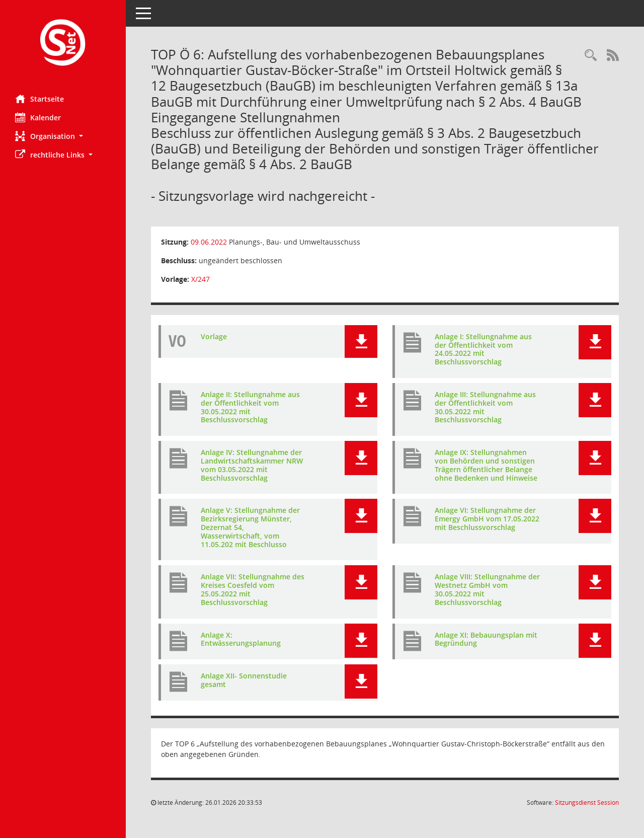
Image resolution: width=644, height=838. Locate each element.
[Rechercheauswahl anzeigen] (591, 56)
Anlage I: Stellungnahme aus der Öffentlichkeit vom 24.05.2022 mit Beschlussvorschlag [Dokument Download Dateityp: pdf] (483, 349)
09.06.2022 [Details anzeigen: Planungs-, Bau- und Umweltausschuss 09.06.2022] (209, 242)
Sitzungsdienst (587, 803)
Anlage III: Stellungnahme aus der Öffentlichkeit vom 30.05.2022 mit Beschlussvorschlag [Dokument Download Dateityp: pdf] (485, 407)
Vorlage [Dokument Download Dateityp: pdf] (214, 336)
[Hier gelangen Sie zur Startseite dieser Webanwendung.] (63, 44)
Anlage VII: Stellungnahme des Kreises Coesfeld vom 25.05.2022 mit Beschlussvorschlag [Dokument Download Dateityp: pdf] (253, 589)
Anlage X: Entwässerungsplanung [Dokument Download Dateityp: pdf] (241, 639)
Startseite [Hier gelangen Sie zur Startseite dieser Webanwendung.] (39, 99)
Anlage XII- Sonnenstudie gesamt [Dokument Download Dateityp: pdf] (244, 680)
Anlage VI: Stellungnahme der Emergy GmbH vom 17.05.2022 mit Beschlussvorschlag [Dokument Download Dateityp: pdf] (487, 519)
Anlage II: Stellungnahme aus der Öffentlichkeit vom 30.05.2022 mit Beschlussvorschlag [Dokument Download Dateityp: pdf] (250, 407)
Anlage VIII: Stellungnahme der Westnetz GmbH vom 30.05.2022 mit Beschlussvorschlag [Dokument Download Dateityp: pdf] (487, 589)
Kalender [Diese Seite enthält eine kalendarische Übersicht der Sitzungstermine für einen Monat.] (38, 117)
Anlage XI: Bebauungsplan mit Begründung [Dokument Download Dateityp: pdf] (486, 639)
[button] (63, 136)
